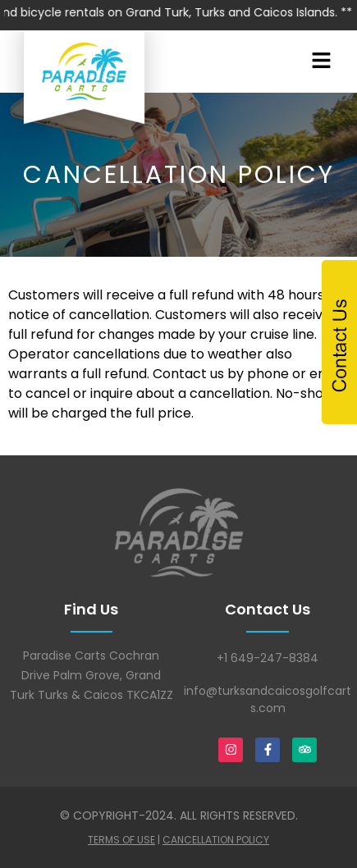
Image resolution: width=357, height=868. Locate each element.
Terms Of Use (121, 840)
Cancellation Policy (216, 840)
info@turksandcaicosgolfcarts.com (268, 699)
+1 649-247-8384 (268, 658)
